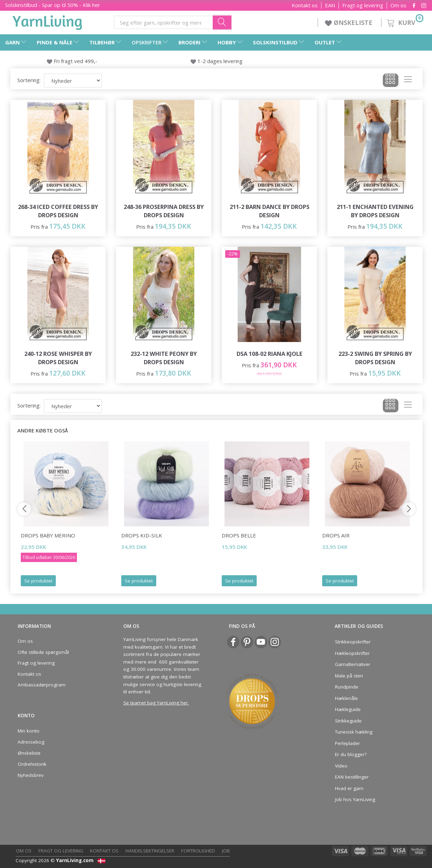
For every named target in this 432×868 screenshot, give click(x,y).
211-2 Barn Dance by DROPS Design (270, 211)
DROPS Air (336, 535)
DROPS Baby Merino (48, 535)
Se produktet (38, 581)
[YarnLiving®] (47, 21)
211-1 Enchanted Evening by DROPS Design (375, 211)
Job (226, 851)
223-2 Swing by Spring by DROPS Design (375, 358)
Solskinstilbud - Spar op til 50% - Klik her (53, 5)
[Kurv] (404, 22)
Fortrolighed (198, 851)
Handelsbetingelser (150, 851)
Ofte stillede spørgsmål (43, 652)
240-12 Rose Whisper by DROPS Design (58, 358)
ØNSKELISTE (350, 23)
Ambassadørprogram (42, 685)
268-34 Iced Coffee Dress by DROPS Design (58, 211)
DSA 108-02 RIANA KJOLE (270, 354)
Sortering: (29, 80)
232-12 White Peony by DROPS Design (164, 358)
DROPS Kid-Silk (142, 535)
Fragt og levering (363, 5)
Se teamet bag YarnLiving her (156, 703)
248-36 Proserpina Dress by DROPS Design (164, 211)
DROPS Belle (239, 535)
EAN (330, 5)
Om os (398, 5)
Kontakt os (305, 5)
